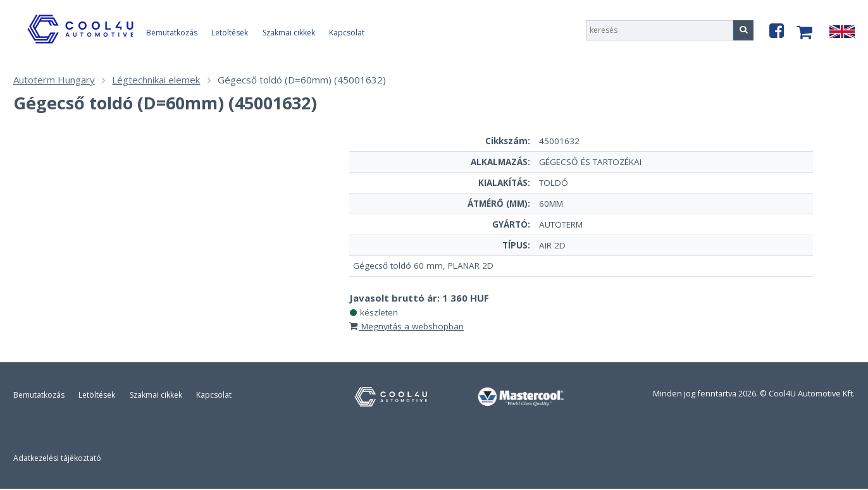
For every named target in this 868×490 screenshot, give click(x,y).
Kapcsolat (347, 33)
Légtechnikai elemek (156, 80)
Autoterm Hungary (54, 80)
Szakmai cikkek (289, 33)
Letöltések (230, 33)
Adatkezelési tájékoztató (57, 458)
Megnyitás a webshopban (406, 326)
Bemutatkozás (172, 33)
